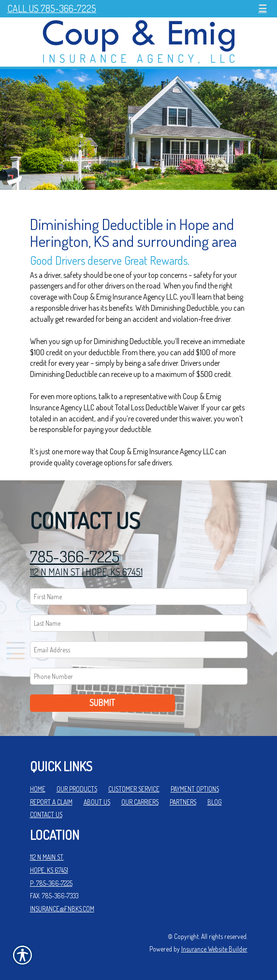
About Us (97, 802)
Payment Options (195, 789)
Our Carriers (140, 802)
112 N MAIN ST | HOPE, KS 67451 (86, 572)
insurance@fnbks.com (62, 909)
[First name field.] (139, 597)
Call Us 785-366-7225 (52, 8)
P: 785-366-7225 (51, 883)
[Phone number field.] (139, 676)
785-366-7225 (75, 556)
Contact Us (46, 814)
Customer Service (134, 789)
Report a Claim (51, 802)
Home (38, 789)
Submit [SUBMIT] (102, 703)
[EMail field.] (139, 650)
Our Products (77, 789)
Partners (183, 802)
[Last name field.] (139, 623)
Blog (215, 802)
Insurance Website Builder (214, 949)
